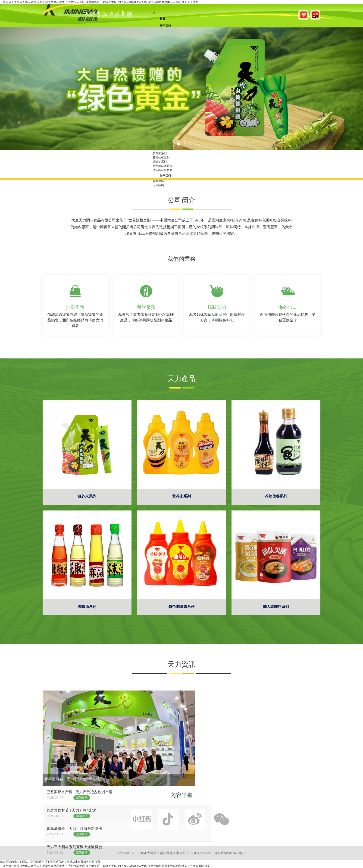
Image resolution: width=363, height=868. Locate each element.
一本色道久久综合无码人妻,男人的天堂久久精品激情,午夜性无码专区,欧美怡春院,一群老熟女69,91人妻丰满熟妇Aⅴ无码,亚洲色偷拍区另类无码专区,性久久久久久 (99, 2)
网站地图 (205, 866)
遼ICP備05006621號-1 (230, 853)
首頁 (163, 19)
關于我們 (165, 26)
